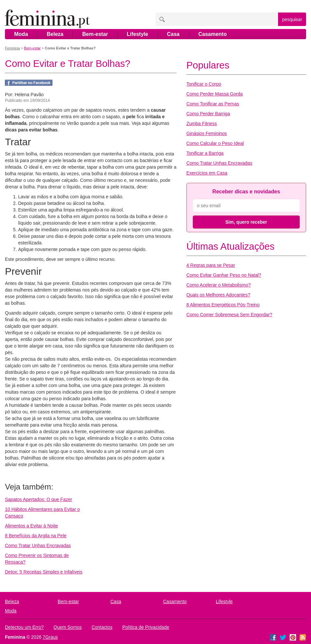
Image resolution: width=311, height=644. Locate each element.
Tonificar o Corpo (204, 84)
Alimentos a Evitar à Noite (31, 526)
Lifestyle (138, 34)
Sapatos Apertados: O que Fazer (39, 499)
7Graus (50, 637)
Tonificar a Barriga (205, 153)
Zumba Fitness (202, 124)
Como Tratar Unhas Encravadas (38, 546)
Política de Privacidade (146, 627)
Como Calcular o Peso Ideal (215, 143)
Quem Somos (68, 627)
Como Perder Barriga (208, 114)
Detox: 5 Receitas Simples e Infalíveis (44, 572)
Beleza (55, 34)
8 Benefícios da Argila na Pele (36, 536)
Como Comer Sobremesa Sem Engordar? (229, 315)
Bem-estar (95, 34)
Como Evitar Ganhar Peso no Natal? (224, 275)
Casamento (212, 34)
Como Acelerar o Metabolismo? (219, 285)
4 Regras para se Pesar (211, 265)
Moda (21, 34)
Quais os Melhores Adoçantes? (218, 295)
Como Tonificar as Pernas (213, 104)
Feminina (12, 48)
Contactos (102, 627)
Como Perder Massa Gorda (215, 94)
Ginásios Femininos (207, 133)
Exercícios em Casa (207, 173)
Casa (173, 34)
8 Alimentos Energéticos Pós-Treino (223, 305)
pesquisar (292, 19)
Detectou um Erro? (24, 627)
